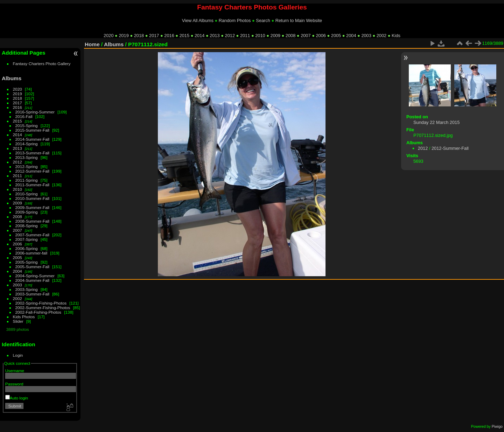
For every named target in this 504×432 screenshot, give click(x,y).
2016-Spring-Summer (35, 112)
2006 (321, 36)
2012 (230, 36)
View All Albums (198, 20)
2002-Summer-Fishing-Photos (43, 308)
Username (15, 371)
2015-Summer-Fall (32, 130)
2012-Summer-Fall (32, 171)
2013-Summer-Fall (32, 153)
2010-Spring (27, 194)
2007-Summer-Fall (32, 235)
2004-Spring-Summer (35, 276)
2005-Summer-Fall (32, 267)
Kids (396, 36)
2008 (290, 36)
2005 (336, 36)
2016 (169, 36)
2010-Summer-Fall (32, 198)
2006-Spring (27, 248)
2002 (381, 36)
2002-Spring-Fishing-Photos (41, 303)
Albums (12, 78)
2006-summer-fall (31, 253)
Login (18, 355)
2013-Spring (27, 157)
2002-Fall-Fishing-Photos (38, 312)
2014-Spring (27, 144)
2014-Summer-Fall (32, 139)
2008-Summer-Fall (32, 221)
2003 (366, 36)
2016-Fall (24, 116)
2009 (275, 36)
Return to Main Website (299, 20)
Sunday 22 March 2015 (436, 122)
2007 (306, 36)
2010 (260, 36)
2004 (351, 36)
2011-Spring (27, 180)
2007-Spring (27, 239)
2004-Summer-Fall (32, 280)
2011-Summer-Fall (32, 185)
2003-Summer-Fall (32, 294)
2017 (154, 36)
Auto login (17, 398)
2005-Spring (27, 262)
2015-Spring (27, 126)
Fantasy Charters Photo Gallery (42, 64)
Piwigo (497, 426)
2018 (139, 36)
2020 (108, 36)
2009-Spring (27, 212)
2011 (245, 36)
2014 (199, 36)
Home (92, 44)
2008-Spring (27, 226)
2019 (124, 36)
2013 (215, 36)
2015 (184, 36)
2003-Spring (27, 289)
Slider (18, 321)
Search (263, 20)
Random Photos (235, 20)
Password (14, 384)
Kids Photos (24, 317)
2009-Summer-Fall (32, 207)
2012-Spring (27, 166)
